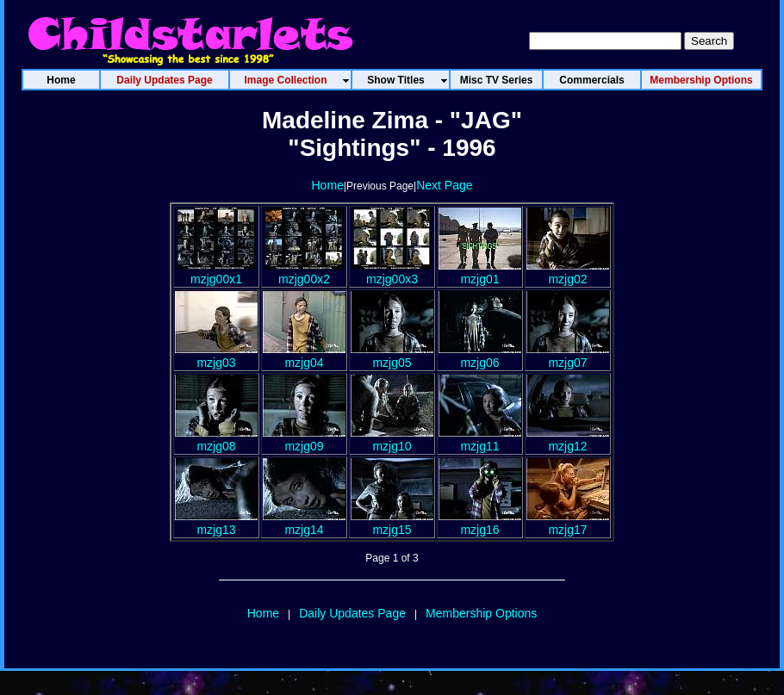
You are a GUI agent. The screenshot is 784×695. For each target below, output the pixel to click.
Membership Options (481, 613)
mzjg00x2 (304, 272)
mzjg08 (216, 439)
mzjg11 (480, 439)
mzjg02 (568, 272)
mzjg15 (392, 523)
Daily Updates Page (352, 613)
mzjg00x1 (216, 272)
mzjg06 (480, 356)
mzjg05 (392, 356)
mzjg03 (216, 356)
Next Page (444, 185)
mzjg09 (304, 439)
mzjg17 (568, 523)
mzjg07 (568, 356)
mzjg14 (304, 523)
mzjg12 (568, 439)
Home (327, 185)
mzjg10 (392, 439)
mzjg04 (304, 356)
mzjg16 (480, 523)
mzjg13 (216, 523)
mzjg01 (480, 272)
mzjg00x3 (392, 272)
